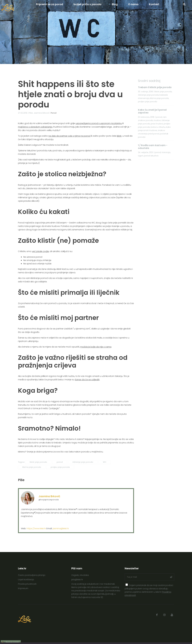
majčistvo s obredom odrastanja (35, 127)
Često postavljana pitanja (32, 575)
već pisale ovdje (40, 251)
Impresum (23, 588)
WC (105, 462)
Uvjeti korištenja (26, 580)
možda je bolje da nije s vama (96, 347)
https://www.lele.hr (36, 528)
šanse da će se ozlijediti (87, 380)
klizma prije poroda (32, 467)
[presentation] (127, 585)
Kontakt (154, 4)
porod (60, 462)
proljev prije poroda (60, 467)
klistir (119, 136)
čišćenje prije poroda (83, 462)
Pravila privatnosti (27, 584)
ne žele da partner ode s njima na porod (69, 136)
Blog (115, 4)
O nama (133, 4)
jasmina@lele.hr (61, 528)
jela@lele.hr (77, 580)
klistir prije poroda (38, 462)
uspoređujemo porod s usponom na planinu (99, 123)
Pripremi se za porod (49, 4)
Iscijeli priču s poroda (87, 4)
